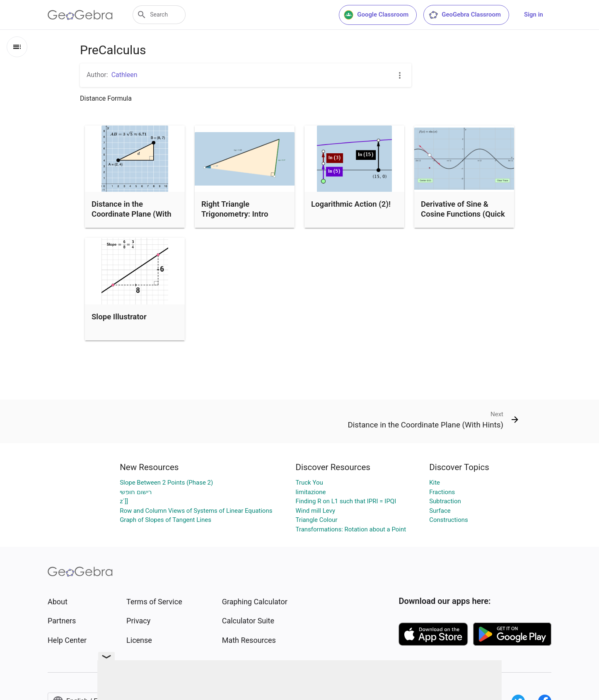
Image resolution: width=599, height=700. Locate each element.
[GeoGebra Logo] (80, 15)
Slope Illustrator (119, 317)
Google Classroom (376, 15)
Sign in (534, 14)
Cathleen (124, 75)
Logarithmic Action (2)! (351, 204)
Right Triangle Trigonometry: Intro (235, 209)
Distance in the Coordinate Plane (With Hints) (132, 214)
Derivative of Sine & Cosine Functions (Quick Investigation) (463, 214)
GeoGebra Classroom (465, 15)
